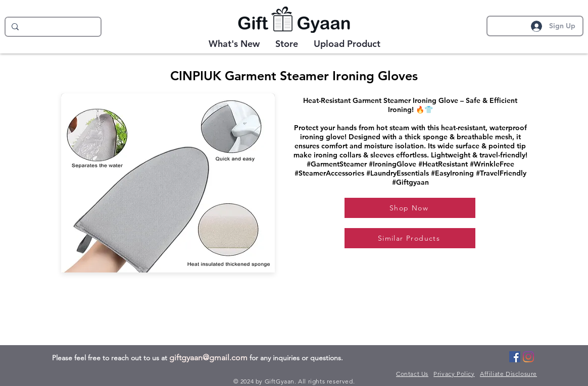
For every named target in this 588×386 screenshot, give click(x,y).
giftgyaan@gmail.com (208, 357)
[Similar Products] (410, 238)
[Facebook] (515, 357)
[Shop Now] (410, 208)
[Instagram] (528, 357)
